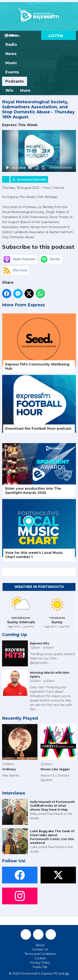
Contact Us (40, 949)
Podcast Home (6, 179)
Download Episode (32, 179)
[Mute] (30, 168)
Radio (11, 45)
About (40, 945)
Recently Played (20, 718)
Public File (40, 967)
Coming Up (15, 635)
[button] (39, 151)
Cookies (40, 958)
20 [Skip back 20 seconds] (37, 168)
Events (12, 72)
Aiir (67, 974)
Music (11, 63)
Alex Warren (11, 776)
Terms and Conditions (40, 954)
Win (9, 91)
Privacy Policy (40, 963)
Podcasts (15, 81)
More (25, 91)
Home (11, 35)
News (11, 54)
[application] (39, 151)
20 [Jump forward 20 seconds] (44, 168)
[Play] (7, 168)
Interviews (14, 793)
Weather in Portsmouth (39, 587)
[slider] (60, 168)
